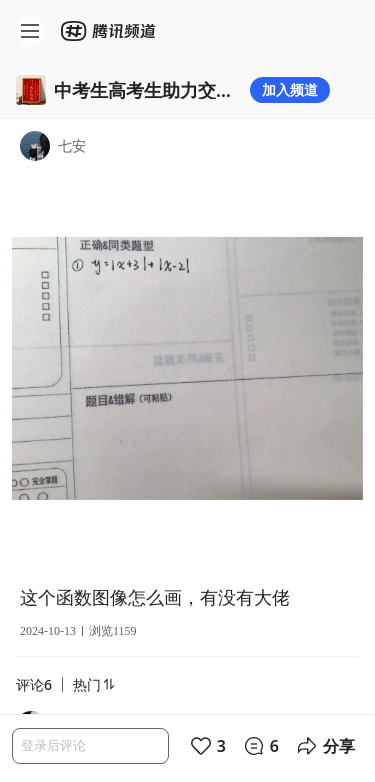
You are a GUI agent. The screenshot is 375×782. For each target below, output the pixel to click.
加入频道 (290, 89)
